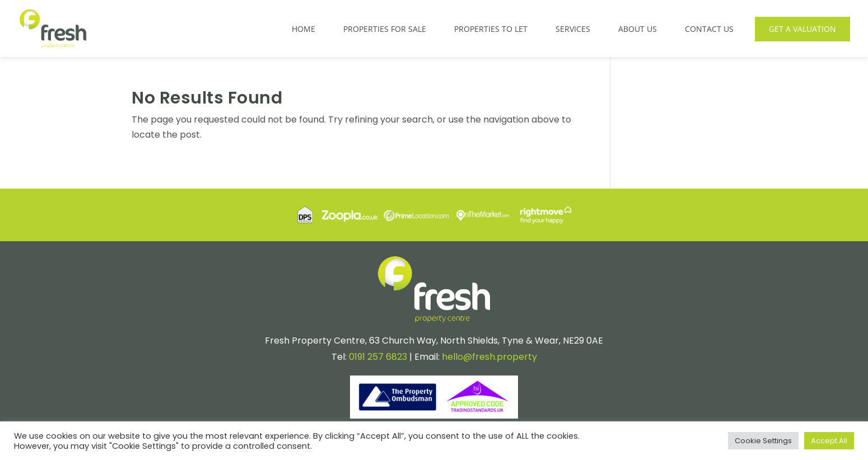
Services (573, 29)
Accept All (829, 441)
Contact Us (709, 29)
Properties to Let (491, 29)
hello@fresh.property (489, 357)
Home (304, 29)
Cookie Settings (763, 441)
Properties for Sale (385, 29)
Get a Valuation (802, 29)
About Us (638, 29)
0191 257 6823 (378, 357)
